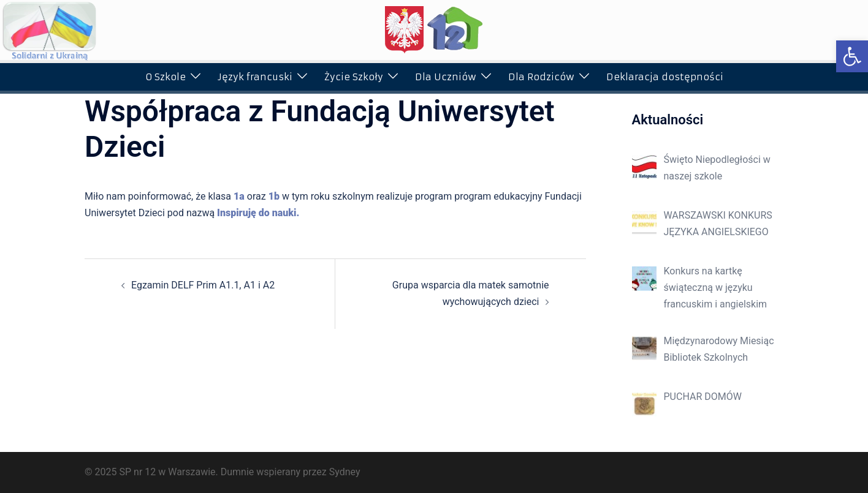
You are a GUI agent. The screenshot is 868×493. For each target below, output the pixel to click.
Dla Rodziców (541, 77)
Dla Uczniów (446, 77)
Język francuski (255, 77)
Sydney (345, 472)
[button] (852, 56)
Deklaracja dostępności (665, 77)
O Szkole (166, 77)
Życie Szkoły (354, 77)
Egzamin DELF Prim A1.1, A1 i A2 (203, 285)
